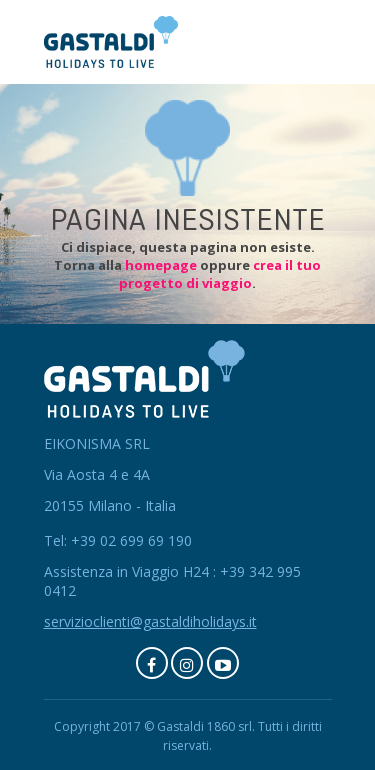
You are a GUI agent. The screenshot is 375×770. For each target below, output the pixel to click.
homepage (161, 265)
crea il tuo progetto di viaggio (220, 274)
